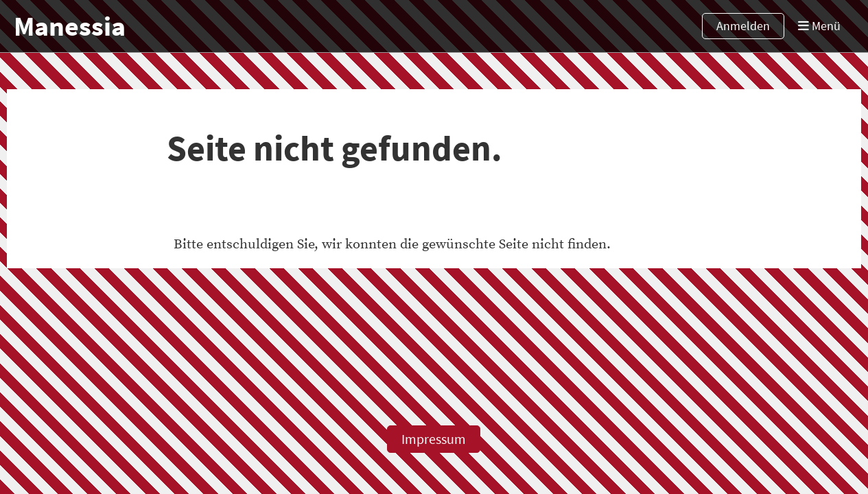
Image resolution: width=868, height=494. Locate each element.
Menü (819, 26)
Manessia (70, 26)
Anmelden (743, 26)
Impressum (434, 439)
